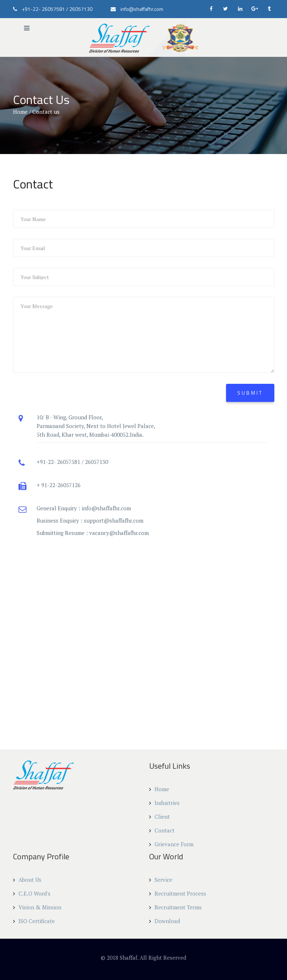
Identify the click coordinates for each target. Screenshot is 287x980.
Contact (162, 830)
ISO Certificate (34, 921)
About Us (27, 880)
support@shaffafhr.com (114, 520)
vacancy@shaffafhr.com (119, 533)
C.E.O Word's (32, 893)
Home (20, 112)
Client (159, 817)
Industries (164, 803)
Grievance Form (171, 844)
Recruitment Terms (175, 907)
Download (165, 921)
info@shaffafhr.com (106, 508)
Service (161, 880)
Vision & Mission (37, 907)
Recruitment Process (178, 893)
